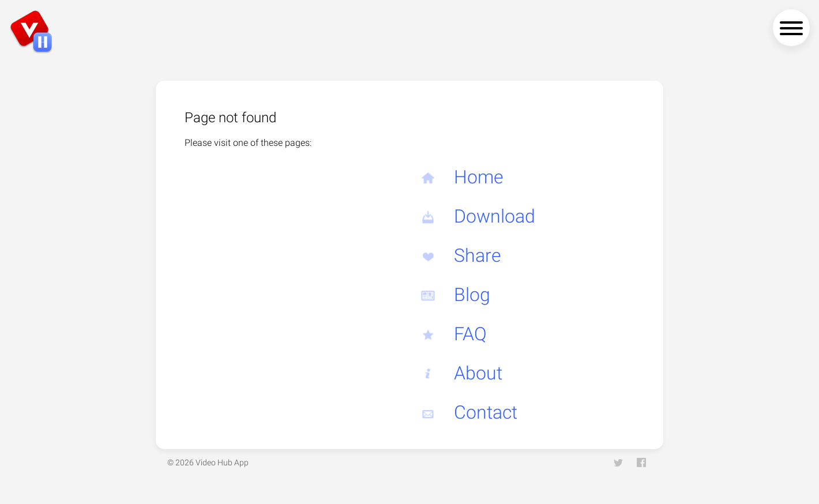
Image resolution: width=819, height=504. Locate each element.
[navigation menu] (791, 28)
